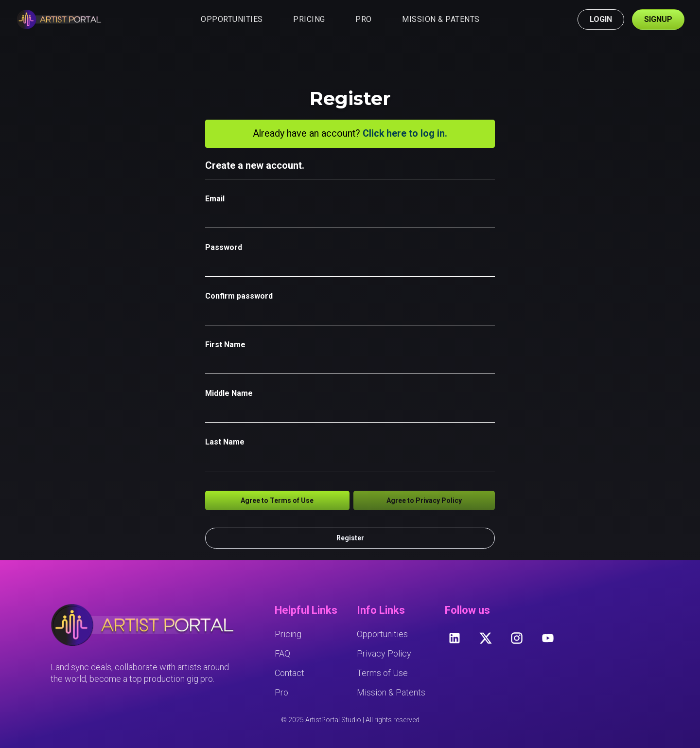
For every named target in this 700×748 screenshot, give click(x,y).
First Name (225, 345)
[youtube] (548, 638)
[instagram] (517, 638)
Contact (289, 673)
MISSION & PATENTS (441, 19)
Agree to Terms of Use (277, 500)
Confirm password (239, 296)
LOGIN (601, 19)
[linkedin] (455, 638)
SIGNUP (658, 19)
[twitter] (486, 638)
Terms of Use (382, 673)
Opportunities (382, 634)
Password (224, 247)
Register (350, 538)
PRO (364, 19)
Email (215, 199)
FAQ (282, 653)
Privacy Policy (384, 653)
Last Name (225, 442)
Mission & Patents (391, 692)
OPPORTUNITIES (232, 19)
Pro (281, 692)
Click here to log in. (405, 134)
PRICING (309, 19)
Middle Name (229, 393)
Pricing (288, 634)
